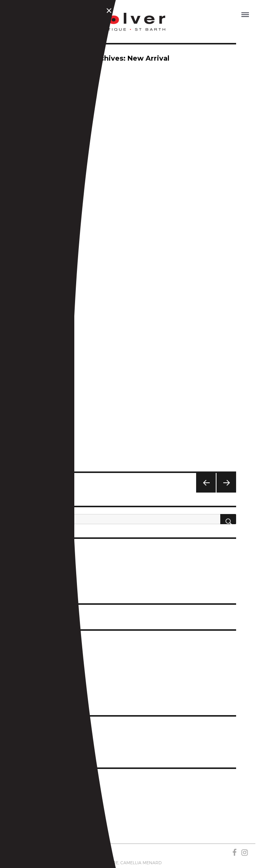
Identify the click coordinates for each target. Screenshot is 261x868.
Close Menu (110, 12)
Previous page (205, 492)
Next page (223, 492)
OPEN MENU (245, 14)
